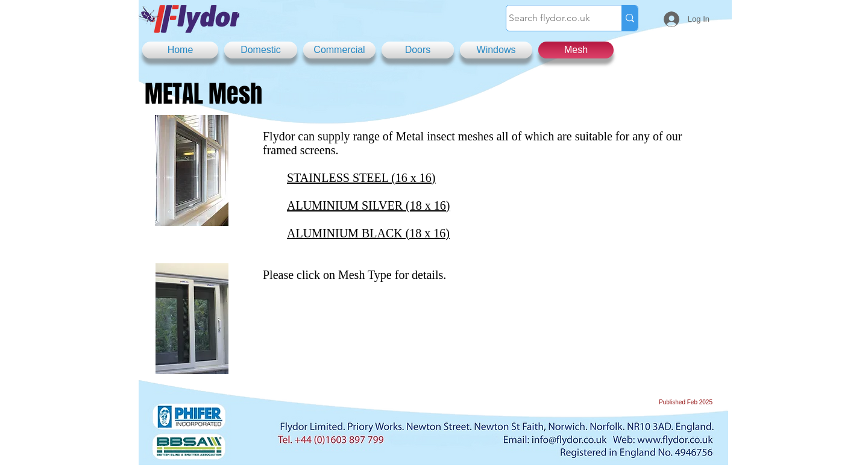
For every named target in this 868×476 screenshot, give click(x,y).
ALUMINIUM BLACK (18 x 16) (368, 233)
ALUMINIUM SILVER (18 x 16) (368, 205)
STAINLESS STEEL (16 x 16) (361, 178)
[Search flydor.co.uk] (552, 18)
